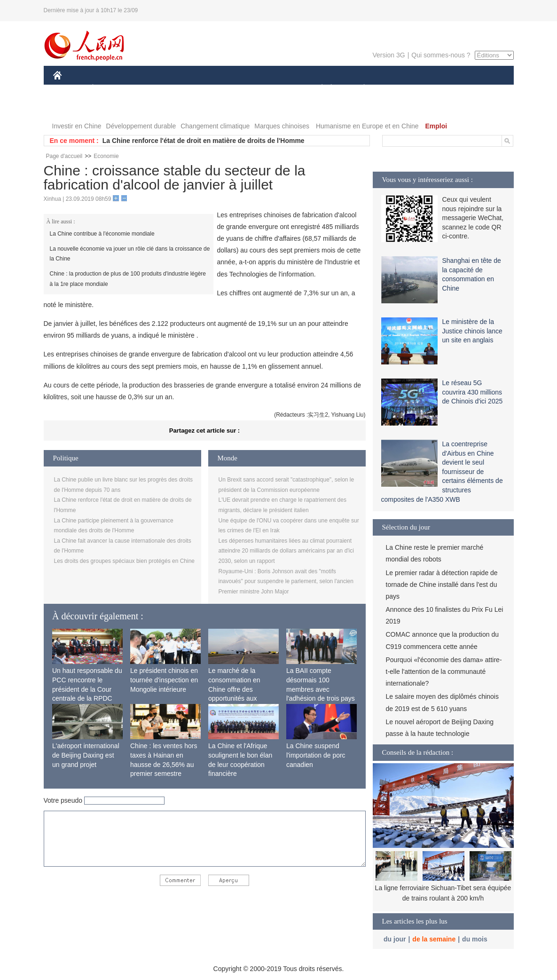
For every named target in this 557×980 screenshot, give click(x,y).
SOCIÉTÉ (318, 89)
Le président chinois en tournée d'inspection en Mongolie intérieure (164, 680)
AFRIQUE (192, 89)
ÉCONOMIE (110, 89)
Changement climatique (215, 126)
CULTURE (276, 89)
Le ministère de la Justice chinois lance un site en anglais (472, 331)
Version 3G (388, 55)
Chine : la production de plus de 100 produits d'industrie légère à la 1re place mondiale (128, 279)
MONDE (153, 89)
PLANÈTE (359, 89)
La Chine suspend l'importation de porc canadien (316, 755)
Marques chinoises (282, 126)
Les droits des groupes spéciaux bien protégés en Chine (125, 561)
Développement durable (141, 126)
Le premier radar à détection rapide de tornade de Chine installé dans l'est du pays (442, 585)
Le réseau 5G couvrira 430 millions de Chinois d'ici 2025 (473, 392)
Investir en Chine (77, 126)
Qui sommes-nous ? (441, 55)
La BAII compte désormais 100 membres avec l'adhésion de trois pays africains (321, 689)
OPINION (481, 89)
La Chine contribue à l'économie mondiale (102, 234)
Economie (106, 156)
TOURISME (437, 89)
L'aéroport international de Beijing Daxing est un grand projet (86, 755)
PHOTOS (72, 107)
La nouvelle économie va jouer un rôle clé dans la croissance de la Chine (130, 254)
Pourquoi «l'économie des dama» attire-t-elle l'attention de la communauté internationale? (444, 672)
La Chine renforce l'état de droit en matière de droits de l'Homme (204, 141)
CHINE (69, 89)
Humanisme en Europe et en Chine (367, 126)
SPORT (397, 89)
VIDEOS (110, 107)
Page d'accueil (64, 156)
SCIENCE (234, 89)
